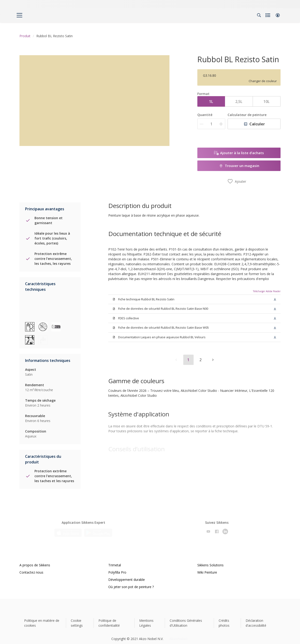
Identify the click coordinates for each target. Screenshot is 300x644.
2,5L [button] (239, 102)
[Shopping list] (268, 15)
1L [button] (211, 102)
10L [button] (266, 102)
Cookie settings (77, 617)
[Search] (259, 15)
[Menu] (19, 15)
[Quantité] (211, 124)
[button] (278, 15)
